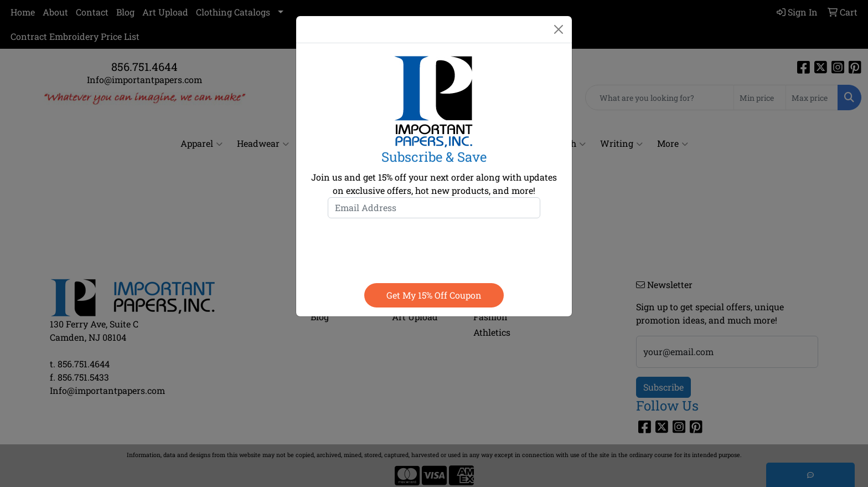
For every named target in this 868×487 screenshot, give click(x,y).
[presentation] (434, 248)
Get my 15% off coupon (434, 295)
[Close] (559, 29)
